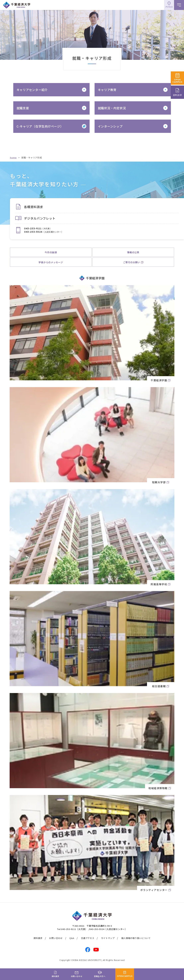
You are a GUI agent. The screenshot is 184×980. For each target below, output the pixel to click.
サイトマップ (108, 938)
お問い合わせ (56, 938)
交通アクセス (88, 938)
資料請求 (38, 938)
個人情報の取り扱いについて (136, 938)
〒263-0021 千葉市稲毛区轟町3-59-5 (92, 926)
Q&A (72, 938)
